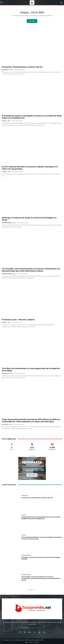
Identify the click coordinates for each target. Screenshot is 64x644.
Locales (4, 121)
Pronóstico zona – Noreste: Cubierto (18, 320)
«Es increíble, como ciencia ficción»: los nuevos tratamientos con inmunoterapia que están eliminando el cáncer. (31, 270)
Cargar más (32, 590)
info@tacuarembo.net (37, 628)
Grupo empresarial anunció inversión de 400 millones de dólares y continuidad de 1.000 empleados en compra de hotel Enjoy (31, 420)
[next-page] (6, 433)
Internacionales (7, 223)
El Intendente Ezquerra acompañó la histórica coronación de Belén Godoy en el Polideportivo (41, 518)
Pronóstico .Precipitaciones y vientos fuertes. (22, 67)
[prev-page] (3, 433)
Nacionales (6, 70)
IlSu (11, 70)
